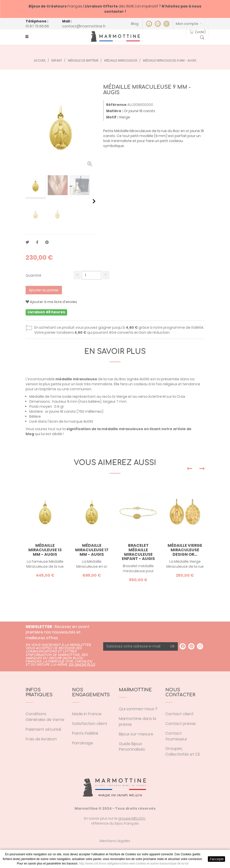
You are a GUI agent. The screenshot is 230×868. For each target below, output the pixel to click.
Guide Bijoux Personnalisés (132, 747)
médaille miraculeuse (76, 379)
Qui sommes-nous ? (138, 709)
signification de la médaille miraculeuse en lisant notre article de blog (109, 431)
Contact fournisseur (176, 736)
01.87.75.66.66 (37, 26)
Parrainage (83, 743)
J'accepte (216, 859)
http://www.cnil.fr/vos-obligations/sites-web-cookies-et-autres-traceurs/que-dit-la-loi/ (134, 864)
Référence (116, 105)
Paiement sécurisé (43, 729)
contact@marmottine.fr (84, 26)
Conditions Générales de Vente (45, 717)
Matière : (115, 111)
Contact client (179, 714)
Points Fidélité (85, 733)
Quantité (33, 275)
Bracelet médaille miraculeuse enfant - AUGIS (138, 552)
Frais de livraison (41, 739)
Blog (135, 24)
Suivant (94, 201)
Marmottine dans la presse (138, 721)
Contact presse (181, 724)
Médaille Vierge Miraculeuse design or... (185, 550)
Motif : (112, 117)
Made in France (87, 714)
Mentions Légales (115, 841)
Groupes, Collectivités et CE (183, 751)
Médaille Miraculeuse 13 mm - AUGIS (45, 550)
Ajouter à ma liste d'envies (51, 302)
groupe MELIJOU (132, 818)
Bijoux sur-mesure (136, 734)
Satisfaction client (90, 724)
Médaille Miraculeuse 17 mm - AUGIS (92, 550)
